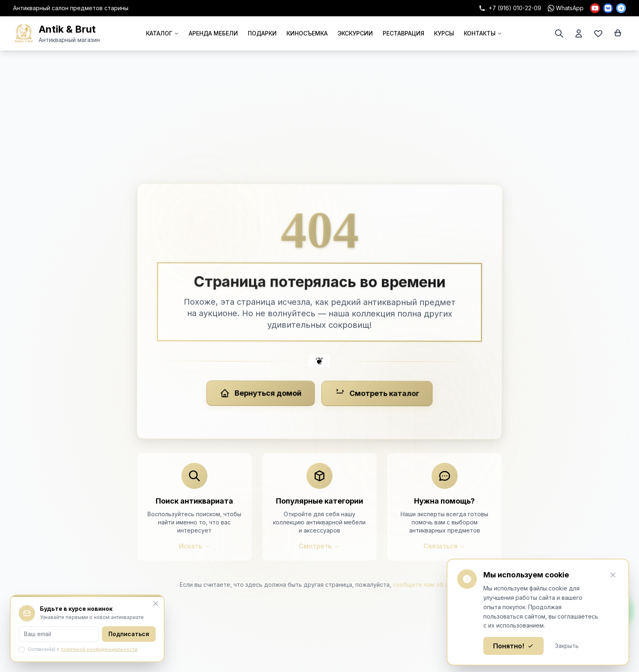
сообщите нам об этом (426, 585)
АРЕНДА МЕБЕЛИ (213, 33)
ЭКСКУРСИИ (355, 33)
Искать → (195, 546)
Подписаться (129, 634)
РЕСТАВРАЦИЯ (403, 33)
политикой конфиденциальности (99, 649)
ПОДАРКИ (262, 33)
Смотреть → (319, 546)
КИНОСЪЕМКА (307, 33)
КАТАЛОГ (162, 33)
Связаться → (444, 546)
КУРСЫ (444, 33)
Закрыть (567, 646)
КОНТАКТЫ (483, 33)
